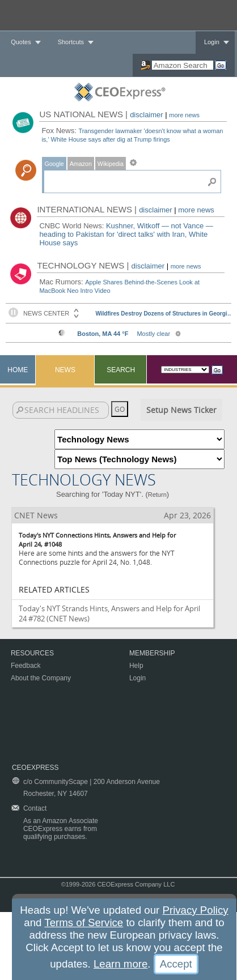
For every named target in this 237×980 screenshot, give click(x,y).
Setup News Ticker (181, 410)
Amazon (81, 164)
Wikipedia (111, 164)
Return (157, 495)
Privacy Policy (195, 910)
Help (136, 666)
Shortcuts (71, 42)
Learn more (120, 964)
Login (212, 42)
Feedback (26, 666)
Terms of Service (84, 923)
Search (121, 370)
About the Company (41, 678)
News (65, 370)
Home (18, 370)
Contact (35, 808)
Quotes (21, 42)
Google (54, 164)
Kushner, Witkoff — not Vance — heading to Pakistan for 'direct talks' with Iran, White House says (126, 234)
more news (184, 115)
